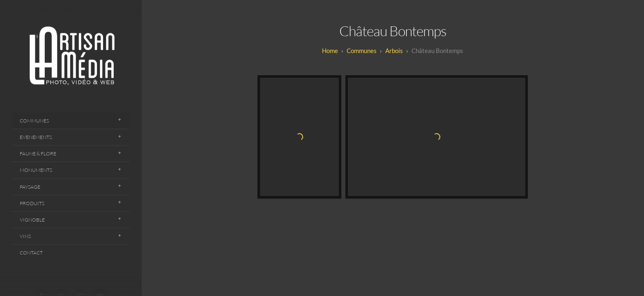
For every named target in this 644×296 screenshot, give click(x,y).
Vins (25, 236)
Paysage (30, 187)
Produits (32, 203)
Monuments (36, 170)
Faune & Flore (38, 154)
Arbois (394, 51)
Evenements (36, 137)
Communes (34, 121)
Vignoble (32, 220)
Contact (31, 253)
